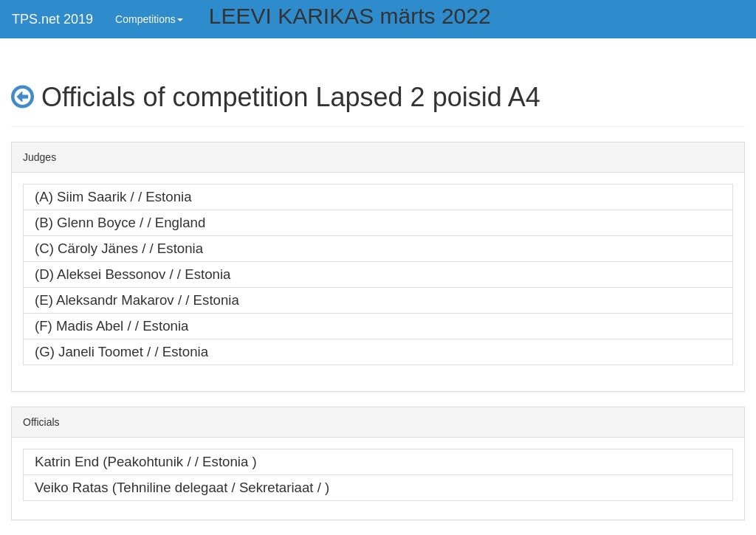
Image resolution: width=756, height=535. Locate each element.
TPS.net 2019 (52, 19)
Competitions (149, 19)
